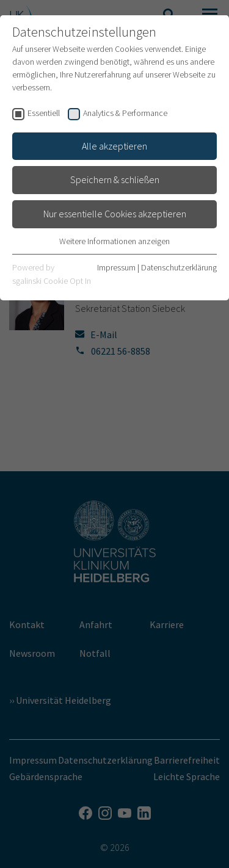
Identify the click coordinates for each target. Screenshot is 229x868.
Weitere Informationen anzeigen (114, 241)
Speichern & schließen (115, 179)
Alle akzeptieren (114, 146)
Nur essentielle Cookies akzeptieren (115, 214)
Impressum (116, 267)
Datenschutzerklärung (179, 267)
